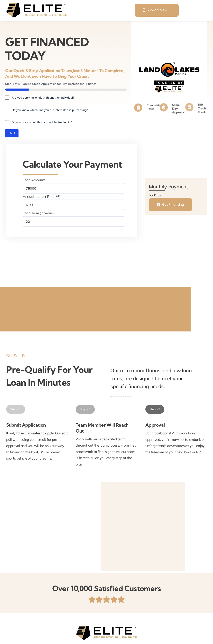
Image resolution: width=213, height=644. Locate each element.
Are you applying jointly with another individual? (43, 98)
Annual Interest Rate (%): (42, 196)
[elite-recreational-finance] (37, 5)
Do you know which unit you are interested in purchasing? (50, 110)
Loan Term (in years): (39, 213)
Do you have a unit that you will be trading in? (42, 122)
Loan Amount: (34, 180)
